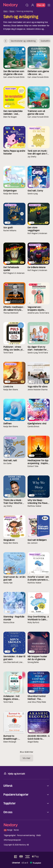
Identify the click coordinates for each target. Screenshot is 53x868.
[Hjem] (14, 5)
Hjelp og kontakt (14, 773)
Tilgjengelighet (10, 835)
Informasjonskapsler (12, 840)
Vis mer (27, 758)
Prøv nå (41, 5)
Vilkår (39, 835)
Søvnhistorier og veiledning (23, 41)
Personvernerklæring (26, 835)
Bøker (12, 11)
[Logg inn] (33, 5)
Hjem (6, 11)
